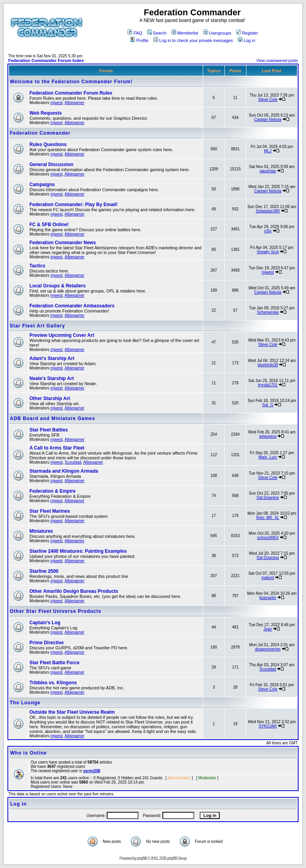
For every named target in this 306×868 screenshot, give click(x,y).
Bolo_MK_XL (268, 518)
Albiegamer (75, 103)
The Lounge (25, 703)
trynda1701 (268, 385)
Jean (268, 629)
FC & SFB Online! (49, 225)
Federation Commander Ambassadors (72, 306)
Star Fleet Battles (49, 430)
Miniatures (41, 531)
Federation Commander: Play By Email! (74, 205)
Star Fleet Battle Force (54, 663)
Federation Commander (40, 133)
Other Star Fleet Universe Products (56, 611)
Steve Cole (268, 100)
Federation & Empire (52, 491)
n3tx (268, 231)
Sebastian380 (268, 211)
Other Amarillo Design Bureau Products (74, 591)
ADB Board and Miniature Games (53, 418)
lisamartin (268, 598)
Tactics (37, 266)
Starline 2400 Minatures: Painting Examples (78, 551)
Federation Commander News (63, 243)
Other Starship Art (50, 398)
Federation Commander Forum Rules (71, 93)
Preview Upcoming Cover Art (62, 335)
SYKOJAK (268, 726)
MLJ (268, 151)
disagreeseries (268, 649)
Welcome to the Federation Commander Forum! (71, 82)
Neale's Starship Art (52, 378)
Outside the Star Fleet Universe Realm (72, 712)
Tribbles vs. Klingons (53, 683)
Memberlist (185, 33)
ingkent (268, 578)
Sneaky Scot (268, 252)
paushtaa (268, 171)
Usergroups (217, 33)
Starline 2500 (44, 571)
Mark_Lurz (268, 457)
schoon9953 (268, 538)
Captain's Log (45, 623)
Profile (139, 40)
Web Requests (46, 113)
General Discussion (51, 164)
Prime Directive (46, 643)
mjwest (56, 103)
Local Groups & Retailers (57, 286)
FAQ (135, 33)
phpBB (142, 858)
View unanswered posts (277, 61)
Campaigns (42, 185)
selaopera (268, 436)
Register (247, 33)
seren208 (92, 771)
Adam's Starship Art (52, 358)
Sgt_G (268, 405)
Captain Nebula (268, 120)
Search (157, 33)
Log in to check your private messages (193, 40)
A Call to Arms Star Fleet (57, 448)
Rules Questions (48, 144)
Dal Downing (268, 498)
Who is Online (28, 753)
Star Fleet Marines (50, 511)
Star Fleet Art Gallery (37, 326)
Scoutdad (73, 462)
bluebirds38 (268, 365)
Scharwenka (268, 312)
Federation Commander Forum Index (46, 60)
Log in (247, 40)
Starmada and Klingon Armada (64, 471)
